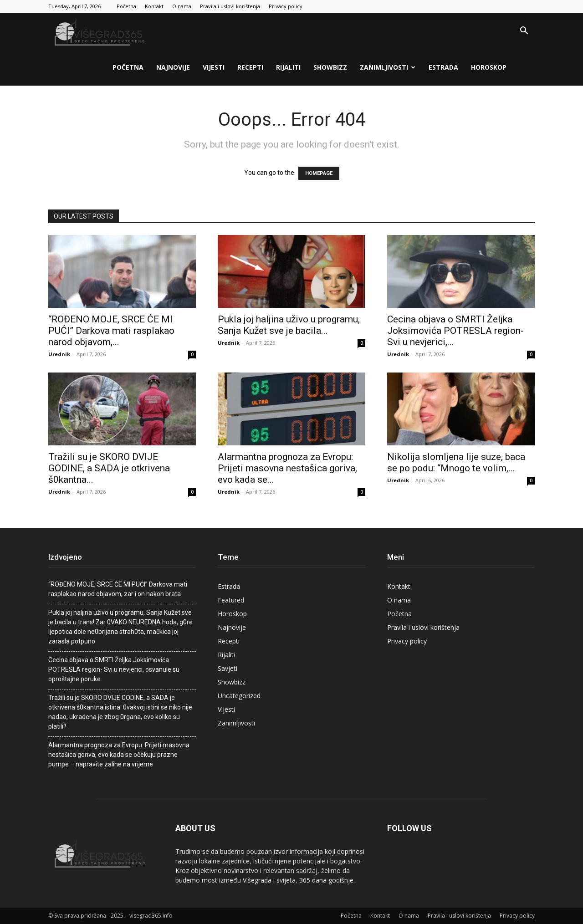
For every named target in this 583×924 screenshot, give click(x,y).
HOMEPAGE (319, 173)
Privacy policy (286, 6)
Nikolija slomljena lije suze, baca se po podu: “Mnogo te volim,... (456, 462)
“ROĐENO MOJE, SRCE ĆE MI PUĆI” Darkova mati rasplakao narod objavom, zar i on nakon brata (118, 589)
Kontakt (154, 6)
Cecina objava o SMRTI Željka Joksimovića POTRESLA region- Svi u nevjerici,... (455, 331)
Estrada (443, 67)
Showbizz (330, 67)
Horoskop (489, 67)
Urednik (59, 354)
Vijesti (214, 67)
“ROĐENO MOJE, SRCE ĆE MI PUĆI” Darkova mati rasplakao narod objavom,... (111, 331)
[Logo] (101, 31)
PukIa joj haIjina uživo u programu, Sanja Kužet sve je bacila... (289, 325)
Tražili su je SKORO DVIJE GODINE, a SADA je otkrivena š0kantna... (109, 468)
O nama (182, 6)
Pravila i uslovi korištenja (230, 6)
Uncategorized (239, 696)
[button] (524, 32)
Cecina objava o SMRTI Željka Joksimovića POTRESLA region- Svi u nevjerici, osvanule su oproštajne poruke (114, 669)
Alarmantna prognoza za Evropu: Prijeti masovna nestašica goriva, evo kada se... (287, 468)
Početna (126, 6)
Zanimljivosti (388, 67)
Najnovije (173, 67)
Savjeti (228, 668)
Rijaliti (288, 67)
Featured (231, 600)
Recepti (250, 67)
